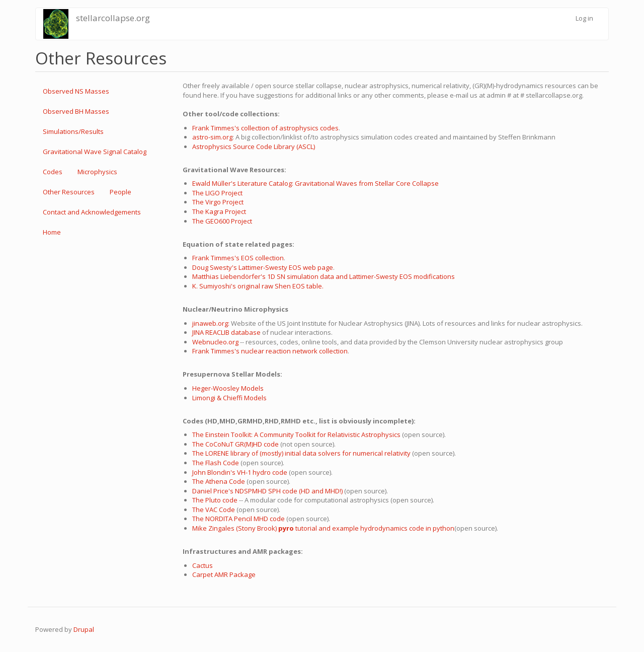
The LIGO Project (217, 193)
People (120, 192)
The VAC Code (214, 510)
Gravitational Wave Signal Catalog (95, 152)
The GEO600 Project (222, 221)
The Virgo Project (218, 202)
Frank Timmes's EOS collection (238, 258)
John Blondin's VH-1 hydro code (240, 472)
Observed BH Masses (76, 111)
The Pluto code (215, 500)
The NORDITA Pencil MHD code (238, 519)
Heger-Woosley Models (228, 388)
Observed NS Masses (76, 91)
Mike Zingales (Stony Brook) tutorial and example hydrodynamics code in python (323, 528)
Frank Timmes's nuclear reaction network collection (270, 351)
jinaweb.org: (212, 323)
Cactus (203, 565)
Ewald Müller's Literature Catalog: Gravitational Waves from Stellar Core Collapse (315, 183)
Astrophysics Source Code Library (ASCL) (254, 147)
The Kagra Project (219, 211)
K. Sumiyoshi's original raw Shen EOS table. (258, 286)
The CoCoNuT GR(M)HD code (235, 444)
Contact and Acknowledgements (92, 212)
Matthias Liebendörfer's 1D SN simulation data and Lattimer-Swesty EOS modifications (324, 276)
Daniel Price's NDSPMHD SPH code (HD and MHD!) (268, 491)
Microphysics (97, 172)
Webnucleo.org (215, 342)
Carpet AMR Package (224, 574)
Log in (584, 18)
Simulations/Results (73, 131)
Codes (53, 172)
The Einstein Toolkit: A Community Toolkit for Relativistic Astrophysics (296, 434)
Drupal (84, 629)
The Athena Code (219, 481)
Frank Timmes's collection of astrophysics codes (265, 128)
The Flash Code (216, 463)
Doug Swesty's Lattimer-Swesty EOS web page (263, 267)
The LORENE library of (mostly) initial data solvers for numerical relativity (301, 453)
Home (52, 232)
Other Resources (69, 192)
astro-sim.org (212, 137)
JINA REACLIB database (226, 332)
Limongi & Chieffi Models (229, 398)
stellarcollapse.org (113, 18)
